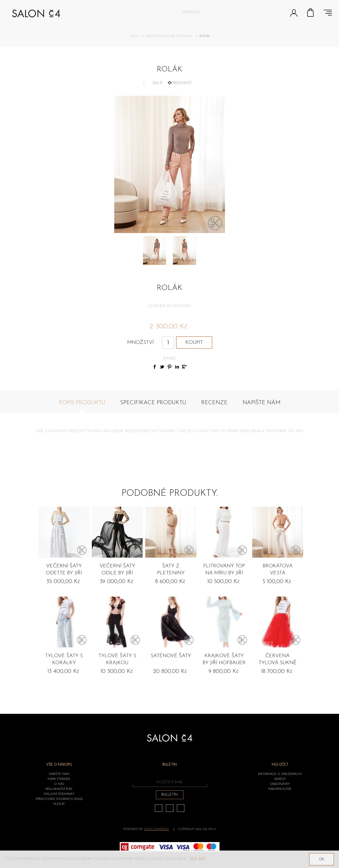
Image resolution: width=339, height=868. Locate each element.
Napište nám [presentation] (261, 403)
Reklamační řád (59, 789)
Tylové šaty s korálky (64, 659)
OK (322, 859)
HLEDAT (59, 804)
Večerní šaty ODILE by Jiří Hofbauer (117, 570)
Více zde (197, 859)
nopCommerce (157, 829)
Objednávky (280, 784)
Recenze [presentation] (214, 403)
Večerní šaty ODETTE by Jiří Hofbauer (64, 570)
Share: (169, 358)
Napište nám (59, 774)
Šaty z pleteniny (171, 570)
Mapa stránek (59, 779)
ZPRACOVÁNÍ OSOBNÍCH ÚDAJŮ (59, 799)
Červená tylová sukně (278, 659)
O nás (59, 784)
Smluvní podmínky (59, 794)
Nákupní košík (311, 12)
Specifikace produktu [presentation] (153, 403)
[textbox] (225, 12)
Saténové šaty (171, 656)
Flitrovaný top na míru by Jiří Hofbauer (224, 570)
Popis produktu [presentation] (82, 403)
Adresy (280, 779)
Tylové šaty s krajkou (117, 659)
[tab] (82, 406)
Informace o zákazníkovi (280, 774)
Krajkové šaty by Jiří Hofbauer (224, 659)
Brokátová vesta (278, 570)
